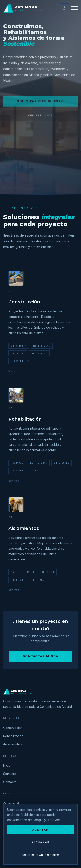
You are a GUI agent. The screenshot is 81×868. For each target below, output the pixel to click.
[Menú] (75, 8)
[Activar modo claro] (65, 8)
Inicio (7, 765)
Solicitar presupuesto (40, 104)
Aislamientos (13, 744)
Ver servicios (40, 118)
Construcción (13, 728)
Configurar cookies (40, 855)
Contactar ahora (40, 656)
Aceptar (40, 830)
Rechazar (40, 842)
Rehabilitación (13, 736)
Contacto (10, 782)
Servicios (10, 774)
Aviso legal (11, 803)
